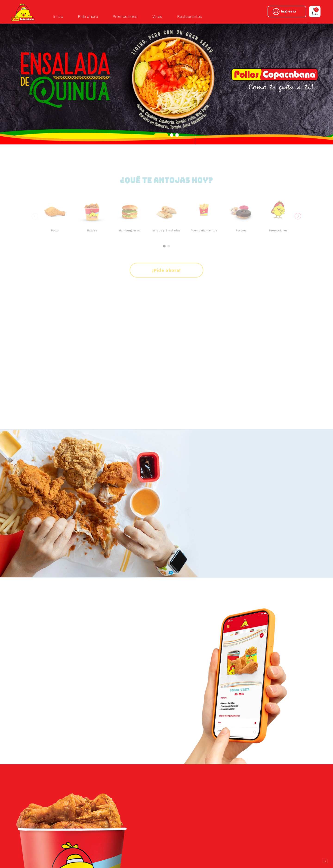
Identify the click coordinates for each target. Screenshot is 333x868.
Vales (157, 16)
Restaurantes (190, 16)
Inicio (58, 16)
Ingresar (289, 11)
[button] (161, 135)
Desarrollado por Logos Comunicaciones (325, 861)
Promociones (125, 16)
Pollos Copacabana (23, 12)
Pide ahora (88, 16)
